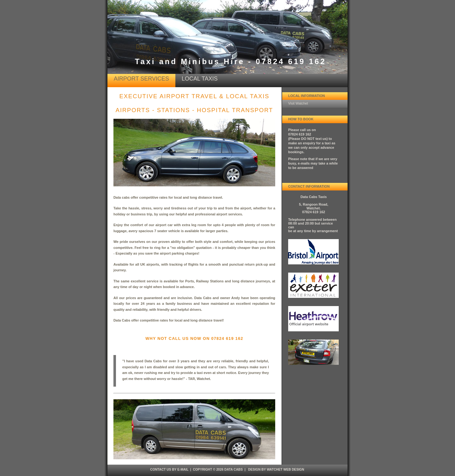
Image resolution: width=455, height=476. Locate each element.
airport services (141, 79)
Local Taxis (200, 79)
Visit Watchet (298, 103)
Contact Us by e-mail (169, 470)
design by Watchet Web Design (276, 470)
